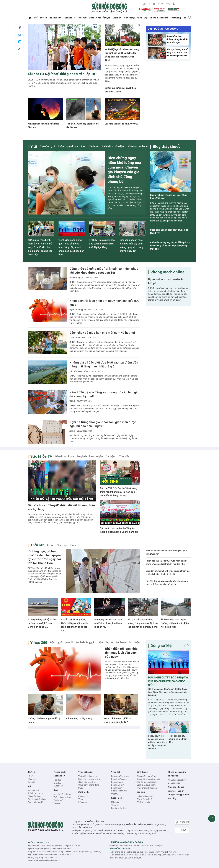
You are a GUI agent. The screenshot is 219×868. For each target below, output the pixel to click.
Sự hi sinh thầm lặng (114, 147)
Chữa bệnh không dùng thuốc (89, 786)
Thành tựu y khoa (68, 147)
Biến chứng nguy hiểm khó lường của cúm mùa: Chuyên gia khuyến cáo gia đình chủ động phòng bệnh (124, 170)
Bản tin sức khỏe (65, 457)
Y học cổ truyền (103, 18)
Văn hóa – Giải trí (176, 791)
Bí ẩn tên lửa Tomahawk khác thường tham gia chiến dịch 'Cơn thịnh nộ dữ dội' (168, 573)
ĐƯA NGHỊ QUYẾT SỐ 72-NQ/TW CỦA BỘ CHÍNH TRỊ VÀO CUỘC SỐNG (168, 681)
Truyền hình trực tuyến (90, 457)
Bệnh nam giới (124, 643)
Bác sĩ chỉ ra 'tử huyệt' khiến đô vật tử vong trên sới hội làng (61, 507)
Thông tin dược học (62, 797)
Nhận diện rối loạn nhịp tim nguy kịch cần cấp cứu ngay (105, 303)
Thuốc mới (58, 800)
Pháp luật (62, 545)
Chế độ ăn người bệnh (147, 782)
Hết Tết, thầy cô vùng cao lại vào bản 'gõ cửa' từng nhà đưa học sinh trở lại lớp (167, 583)
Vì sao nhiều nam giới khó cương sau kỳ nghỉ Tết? (118, 720)
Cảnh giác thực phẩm (146, 785)
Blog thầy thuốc (90, 147)
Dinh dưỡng (129, 18)
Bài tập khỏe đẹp (119, 808)
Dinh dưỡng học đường (163, 29)
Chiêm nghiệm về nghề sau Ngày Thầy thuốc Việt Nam (168, 197)
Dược (91, 18)
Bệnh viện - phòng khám (89, 779)
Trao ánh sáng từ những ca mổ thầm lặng (178, 739)
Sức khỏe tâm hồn (119, 791)
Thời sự (43, 18)
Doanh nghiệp (174, 783)
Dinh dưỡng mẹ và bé (146, 776)
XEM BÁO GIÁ (136, 842)
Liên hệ (182, 830)
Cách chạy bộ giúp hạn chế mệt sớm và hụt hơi (102, 333)
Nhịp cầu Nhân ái (176, 787)
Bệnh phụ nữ (106, 643)
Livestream (58, 786)
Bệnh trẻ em (117, 788)
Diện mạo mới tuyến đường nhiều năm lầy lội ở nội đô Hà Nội (175, 623)
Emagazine (83, 796)
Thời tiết (124, 457)
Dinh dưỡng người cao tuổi (149, 779)
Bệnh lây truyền (144, 802)
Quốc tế (75, 545)
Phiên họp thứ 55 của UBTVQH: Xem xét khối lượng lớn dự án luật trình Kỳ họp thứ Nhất (167, 563)
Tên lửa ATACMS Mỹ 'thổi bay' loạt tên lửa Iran (83, 125)
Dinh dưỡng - (76, 278)
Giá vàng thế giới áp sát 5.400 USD (122, 124)
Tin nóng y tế (47, 147)
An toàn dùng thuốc (62, 794)
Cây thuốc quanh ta (87, 782)
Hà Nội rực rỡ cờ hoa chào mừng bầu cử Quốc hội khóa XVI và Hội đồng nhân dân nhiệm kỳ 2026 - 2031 (122, 55)
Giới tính (117, 18)
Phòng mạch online (159, 18)
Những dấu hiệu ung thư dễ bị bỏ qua (44, 720)
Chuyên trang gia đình (178, 795)
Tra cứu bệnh (55, 18)
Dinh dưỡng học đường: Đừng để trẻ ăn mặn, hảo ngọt (177, 39)
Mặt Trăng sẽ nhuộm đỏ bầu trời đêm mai (43, 125)
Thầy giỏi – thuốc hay (88, 776)
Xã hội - (73, 401)
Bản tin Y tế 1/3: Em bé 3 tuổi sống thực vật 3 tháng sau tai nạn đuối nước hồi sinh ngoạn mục (119, 492)
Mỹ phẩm (115, 802)
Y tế (36, 18)
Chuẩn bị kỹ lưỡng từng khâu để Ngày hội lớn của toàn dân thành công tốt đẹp (75, 625)
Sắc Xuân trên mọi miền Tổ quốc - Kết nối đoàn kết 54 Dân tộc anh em (119, 530)
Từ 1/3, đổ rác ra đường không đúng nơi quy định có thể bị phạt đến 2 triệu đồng (143, 623)
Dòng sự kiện (162, 646)
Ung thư (115, 794)
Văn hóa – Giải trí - (78, 371)
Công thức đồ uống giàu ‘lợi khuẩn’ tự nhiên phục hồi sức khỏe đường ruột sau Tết (104, 271)
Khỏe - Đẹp (142, 18)
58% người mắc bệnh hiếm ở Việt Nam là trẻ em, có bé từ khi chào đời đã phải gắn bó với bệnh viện (40, 247)
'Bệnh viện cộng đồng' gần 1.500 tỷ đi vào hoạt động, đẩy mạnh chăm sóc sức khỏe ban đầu (71, 247)
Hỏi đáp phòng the (145, 796)
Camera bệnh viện (139, 147)
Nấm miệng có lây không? (80, 718)
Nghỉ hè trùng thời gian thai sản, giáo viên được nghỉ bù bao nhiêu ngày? (103, 424)
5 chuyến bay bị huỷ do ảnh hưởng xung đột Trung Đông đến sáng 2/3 (42, 623)
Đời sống (172, 798)
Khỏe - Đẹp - (75, 338)
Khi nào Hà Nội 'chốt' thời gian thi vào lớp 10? (62, 74)
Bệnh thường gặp (86, 643)
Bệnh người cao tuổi (61, 643)
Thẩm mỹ (115, 805)
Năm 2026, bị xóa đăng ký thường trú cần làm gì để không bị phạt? (103, 394)
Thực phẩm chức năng (147, 788)
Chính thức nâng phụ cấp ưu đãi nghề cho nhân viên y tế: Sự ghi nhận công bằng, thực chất (170, 246)
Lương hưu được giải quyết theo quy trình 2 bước (120, 90)
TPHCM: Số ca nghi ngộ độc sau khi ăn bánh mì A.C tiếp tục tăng (102, 244)
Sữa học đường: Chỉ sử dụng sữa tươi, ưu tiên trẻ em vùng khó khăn (177, 53)
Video (81, 799)
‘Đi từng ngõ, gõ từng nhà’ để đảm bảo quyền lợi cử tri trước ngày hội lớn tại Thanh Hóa (44, 557)
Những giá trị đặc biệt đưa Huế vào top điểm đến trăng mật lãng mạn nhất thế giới (104, 364)
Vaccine (57, 803)
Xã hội (50, 545)
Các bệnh (111, 457)
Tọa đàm (57, 780)
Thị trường (176, 18)
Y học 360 (82, 18)
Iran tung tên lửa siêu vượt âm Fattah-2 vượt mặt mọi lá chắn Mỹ (109, 623)
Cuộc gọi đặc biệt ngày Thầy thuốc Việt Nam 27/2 (169, 231)
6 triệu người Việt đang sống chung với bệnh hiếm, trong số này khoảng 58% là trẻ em (158, 742)
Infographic (83, 802)
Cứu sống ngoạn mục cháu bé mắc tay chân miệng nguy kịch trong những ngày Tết (132, 245)
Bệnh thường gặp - (78, 310)
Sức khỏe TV (69, 18)
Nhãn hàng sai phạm (177, 780)
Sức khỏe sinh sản (145, 799)
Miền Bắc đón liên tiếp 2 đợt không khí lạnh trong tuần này (166, 552)
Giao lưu (57, 783)
